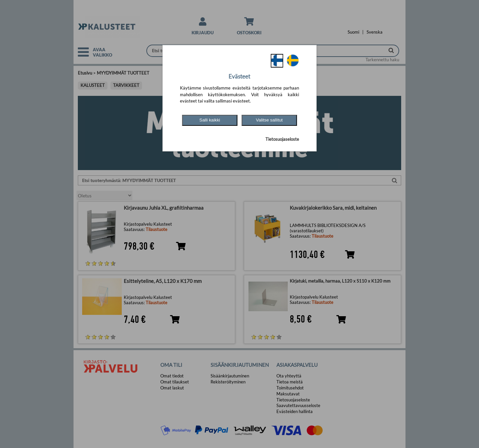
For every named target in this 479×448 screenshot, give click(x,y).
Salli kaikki (210, 120)
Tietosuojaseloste (282, 139)
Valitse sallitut (269, 120)
